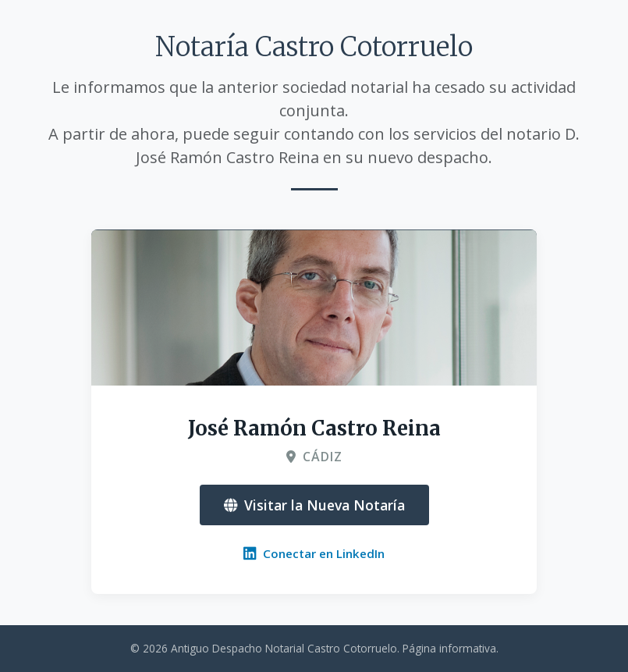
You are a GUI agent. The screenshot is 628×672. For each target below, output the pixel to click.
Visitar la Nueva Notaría (314, 505)
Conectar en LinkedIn (314, 553)
